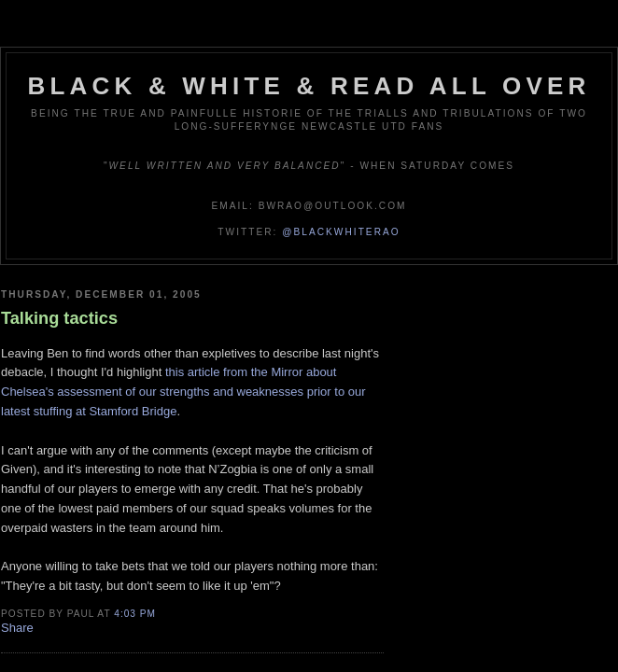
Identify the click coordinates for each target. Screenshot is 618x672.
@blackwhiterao (341, 232)
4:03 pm (135, 614)
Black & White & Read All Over (309, 86)
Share (17, 628)
